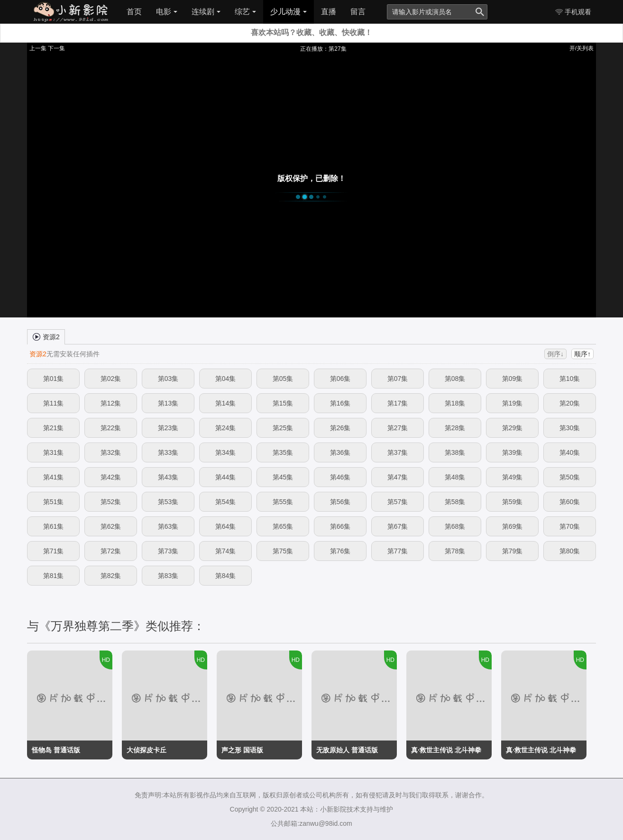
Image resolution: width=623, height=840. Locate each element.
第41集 (54, 477)
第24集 (226, 428)
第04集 (226, 379)
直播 (329, 12)
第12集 (111, 403)
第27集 (398, 428)
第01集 (54, 379)
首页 (134, 12)
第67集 (398, 526)
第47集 (398, 477)
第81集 (54, 576)
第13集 (168, 403)
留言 (358, 12)
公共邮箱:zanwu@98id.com (311, 823)
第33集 (168, 452)
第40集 (570, 452)
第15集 (283, 403)
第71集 (54, 551)
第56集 (340, 502)
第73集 (168, 551)
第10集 (570, 379)
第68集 (455, 526)
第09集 (513, 379)
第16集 (340, 403)
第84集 (226, 576)
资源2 (46, 336)
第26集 (340, 428)
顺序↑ (582, 354)
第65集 (283, 526)
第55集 (283, 502)
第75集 (283, 551)
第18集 (455, 403)
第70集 (570, 526)
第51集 (54, 502)
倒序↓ (555, 354)
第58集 (455, 502)
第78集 (455, 551)
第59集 (513, 502)
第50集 (570, 477)
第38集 (455, 452)
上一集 (38, 48)
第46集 (340, 477)
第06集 (340, 379)
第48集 (455, 477)
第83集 (168, 576)
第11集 (54, 403)
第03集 (168, 379)
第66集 (340, 526)
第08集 (455, 379)
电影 (167, 12)
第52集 (111, 502)
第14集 (226, 403)
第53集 (168, 502)
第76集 (340, 551)
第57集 (398, 502)
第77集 (398, 551)
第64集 (226, 526)
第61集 (54, 526)
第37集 (398, 452)
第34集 (226, 452)
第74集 (226, 551)
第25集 (283, 428)
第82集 (111, 576)
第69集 (513, 526)
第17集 (398, 403)
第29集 (513, 428)
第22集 (111, 428)
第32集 (111, 452)
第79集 (513, 551)
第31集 (54, 452)
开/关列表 (582, 48)
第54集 (226, 502)
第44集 (226, 477)
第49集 (513, 477)
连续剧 (206, 12)
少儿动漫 (289, 12)
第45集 (283, 477)
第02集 (111, 379)
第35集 (283, 452)
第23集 (168, 428)
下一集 (56, 48)
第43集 (168, 477)
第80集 (570, 551)
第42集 (111, 477)
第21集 (54, 428)
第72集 (111, 551)
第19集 (513, 403)
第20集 (570, 403)
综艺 (245, 12)
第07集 (398, 379)
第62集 (111, 526)
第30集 (570, 428)
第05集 (283, 379)
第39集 (513, 452)
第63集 (168, 526)
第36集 (340, 452)
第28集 (455, 428)
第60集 (570, 502)
